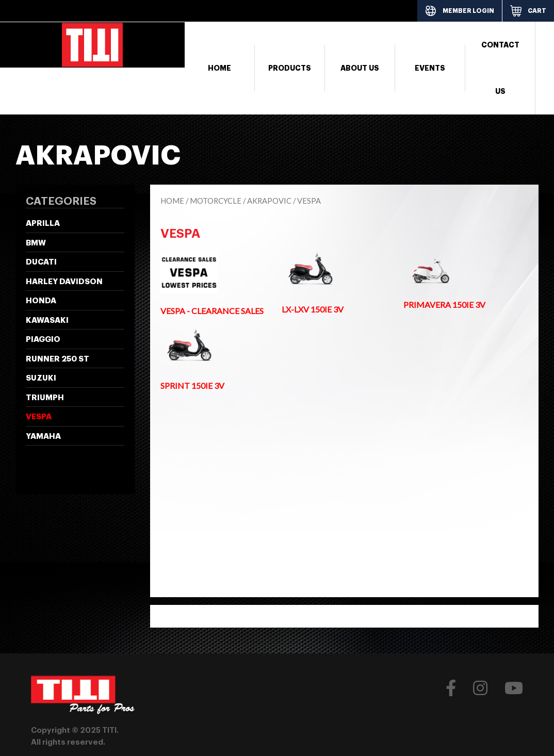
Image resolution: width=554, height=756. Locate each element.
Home (219, 68)
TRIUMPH (45, 398)
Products (290, 68)
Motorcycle (216, 201)
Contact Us (500, 68)
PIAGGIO (43, 340)
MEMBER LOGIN (468, 11)
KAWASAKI (47, 321)
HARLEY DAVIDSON (64, 282)
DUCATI (41, 262)
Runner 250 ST (58, 359)
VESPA (39, 417)
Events (430, 68)
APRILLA (43, 224)
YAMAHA (43, 437)
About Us (360, 68)
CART (537, 11)
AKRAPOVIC (269, 201)
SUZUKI (41, 378)
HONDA (41, 301)
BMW (36, 243)
